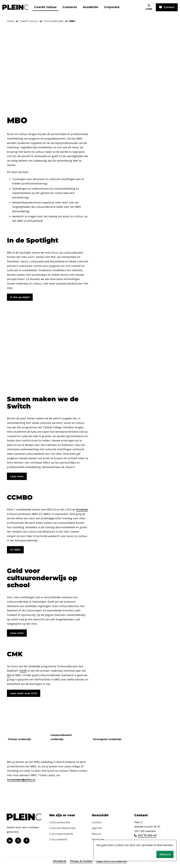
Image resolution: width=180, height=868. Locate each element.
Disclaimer (58, 864)
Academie (91, 7)
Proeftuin (13, 515)
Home (10, 21)
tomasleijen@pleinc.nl (22, 782)
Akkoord (165, 854)
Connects (70, 7)
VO (9, 677)
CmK (23, 672)
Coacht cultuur (45, 7)
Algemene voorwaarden (112, 864)
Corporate (112, 7)
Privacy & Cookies (81, 864)
